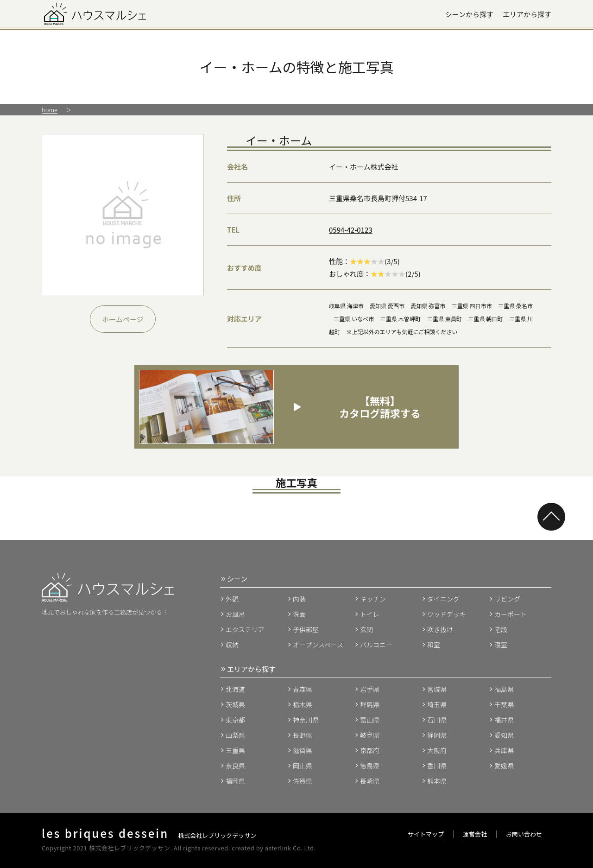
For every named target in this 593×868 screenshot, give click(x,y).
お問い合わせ (524, 834)
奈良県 (235, 766)
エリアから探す (527, 14)
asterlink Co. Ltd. (290, 848)
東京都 (235, 720)
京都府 (370, 750)
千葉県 (504, 704)
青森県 (303, 689)
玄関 (366, 629)
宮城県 (437, 689)
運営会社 (475, 834)
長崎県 (370, 781)
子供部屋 (306, 629)
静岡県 (437, 735)
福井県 (504, 720)
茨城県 (235, 704)
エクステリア (245, 629)
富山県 (370, 720)
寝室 (501, 645)
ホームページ (123, 319)
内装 (299, 599)
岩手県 (370, 689)
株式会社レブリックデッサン (149, 835)
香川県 (437, 766)
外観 (232, 599)
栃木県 (303, 704)
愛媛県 (504, 766)
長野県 (303, 735)
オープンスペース (318, 645)
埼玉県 (437, 704)
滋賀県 (303, 750)
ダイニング (443, 599)
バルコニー (376, 645)
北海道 (235, 689)
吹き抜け (440, 629)
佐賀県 (303, 781)
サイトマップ (426, 834)
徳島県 (370, 766)
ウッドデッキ (447, 614)
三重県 (235, 750)
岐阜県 (370, 735)
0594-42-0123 (351, 230)
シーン (237, 579)
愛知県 (504, 735)
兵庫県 (504, 750)
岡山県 (303, 766)
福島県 (504, 689)
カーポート (511, 614)
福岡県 (235, 781)
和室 (434, 645)
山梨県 (235, 735)
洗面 (299, 614)
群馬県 (370, 704)
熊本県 (437, 781)
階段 (501, 629)
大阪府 (437, 750)
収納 (232, 645)
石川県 (437, 720)
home (50, 110)
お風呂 (235, 614)
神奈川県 (306, 720)
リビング (507, 599)
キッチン (373, 599)
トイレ (370, 614)
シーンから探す (469, 14)
